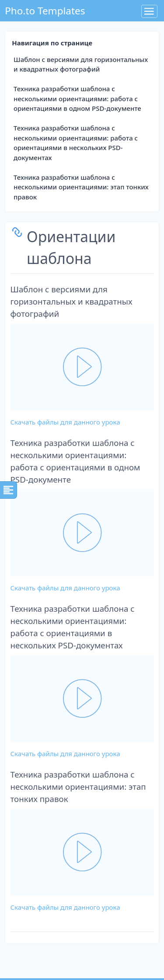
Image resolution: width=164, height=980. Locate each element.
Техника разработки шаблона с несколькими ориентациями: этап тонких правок (81, 187)
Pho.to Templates (45, 11)
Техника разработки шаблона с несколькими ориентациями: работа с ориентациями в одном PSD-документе (77, 98)
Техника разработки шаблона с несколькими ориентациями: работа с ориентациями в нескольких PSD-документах (76, 143)
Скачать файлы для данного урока (65, 422)
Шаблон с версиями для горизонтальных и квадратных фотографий (81, 64)
